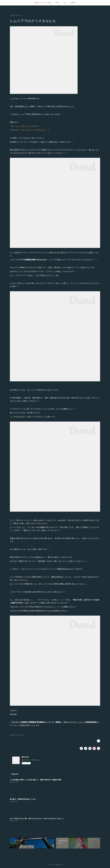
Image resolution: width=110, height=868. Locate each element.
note (65, 3)
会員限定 (73, 3)
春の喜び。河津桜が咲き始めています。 (23, 799)
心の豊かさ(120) (20, 735)
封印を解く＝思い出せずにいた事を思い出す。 (30, 130)
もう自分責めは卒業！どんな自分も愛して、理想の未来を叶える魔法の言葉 (35, 780)
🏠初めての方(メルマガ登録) (43, 3)
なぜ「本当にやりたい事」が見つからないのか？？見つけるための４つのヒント (37, 819)
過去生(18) (12, 735)
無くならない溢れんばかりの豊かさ (25, 126)
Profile (57, 3)
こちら (79, 722)
